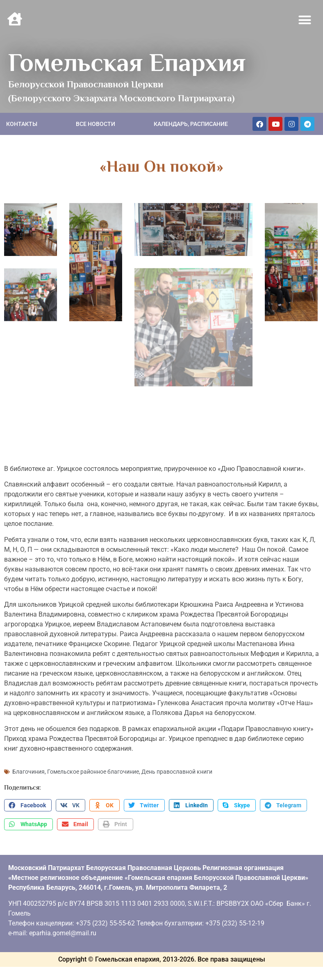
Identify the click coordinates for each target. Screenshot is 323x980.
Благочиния (28, 770)
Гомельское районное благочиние (93, 770)
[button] (305, 20)
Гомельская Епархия (127, 62)
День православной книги (177, 770)
